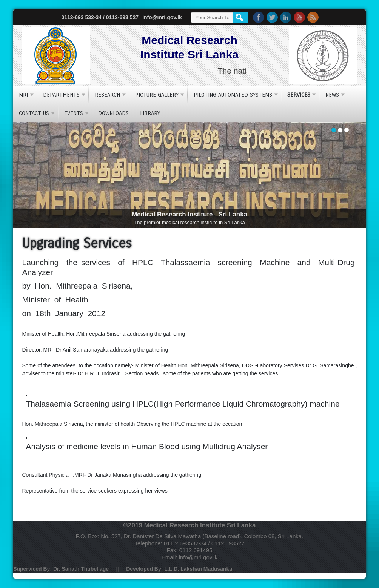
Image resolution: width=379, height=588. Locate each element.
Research (107, 95)
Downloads (113, 113)
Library (150, 113)
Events (74, 113)
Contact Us (34, 113)
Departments (61, 95)
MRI (23, 95)
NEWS (332, 95)
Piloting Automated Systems (233, 95)
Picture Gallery (157, 95)
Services (299, 95)
